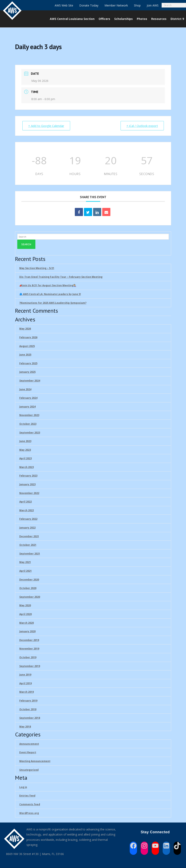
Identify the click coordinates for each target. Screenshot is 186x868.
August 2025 (27, 346)
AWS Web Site (64, 5)
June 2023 (25, 441)
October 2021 (28, 545)
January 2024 (27, 407)
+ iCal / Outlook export (142, 126)
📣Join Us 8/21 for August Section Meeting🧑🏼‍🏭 (48, 285)
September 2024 (30, 381)
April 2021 (26, 571)
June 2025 (25, 355)
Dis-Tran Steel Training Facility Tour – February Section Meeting (61, 277)
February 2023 (28, 476)
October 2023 (28, 424)
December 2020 (29, 580)
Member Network (116, 5)
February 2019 (28, 701)
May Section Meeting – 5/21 (37, 268)
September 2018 (30, 718)
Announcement (29, 744)
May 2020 (25, 605)
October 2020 (28, 588)
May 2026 (25, 329)
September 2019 (30, 666)
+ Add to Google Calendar (46, 126)
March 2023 (27, 467)
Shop (137, 5)
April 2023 (26, 458)
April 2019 (26, 683)
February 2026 (28, 337)
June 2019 (25, 675)
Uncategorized (29, 770)
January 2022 (27, 528)
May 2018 (25, 727)
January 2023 (27, 484)
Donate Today (89, 5)
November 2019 (29, 649)
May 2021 (25, 562)
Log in (23, 787)
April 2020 (26, 614)
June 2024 (25, 389)
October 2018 (28, 709)
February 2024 (28, 398)
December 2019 (29, 640)
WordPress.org (29, 813)
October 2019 (28, 657)
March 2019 (27, 692)
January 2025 (27, 372)
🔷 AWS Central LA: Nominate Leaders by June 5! (50, 294)
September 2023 (30, 433)
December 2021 (29, 536)
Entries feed (27, 796)
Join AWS (153, 5)
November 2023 (29, 415)
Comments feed (30, 804)
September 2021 (30, 554)
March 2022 (27, 510)
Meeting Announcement (35, 761)
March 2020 (27, 623)
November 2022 (29, 493)
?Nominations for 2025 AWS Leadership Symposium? (53, 303)
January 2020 (27, 631)
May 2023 (25, 450)
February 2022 (28, 519)
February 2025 (28, 363)
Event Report (28, 752)
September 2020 (30, 597)
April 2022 (26, 502)
